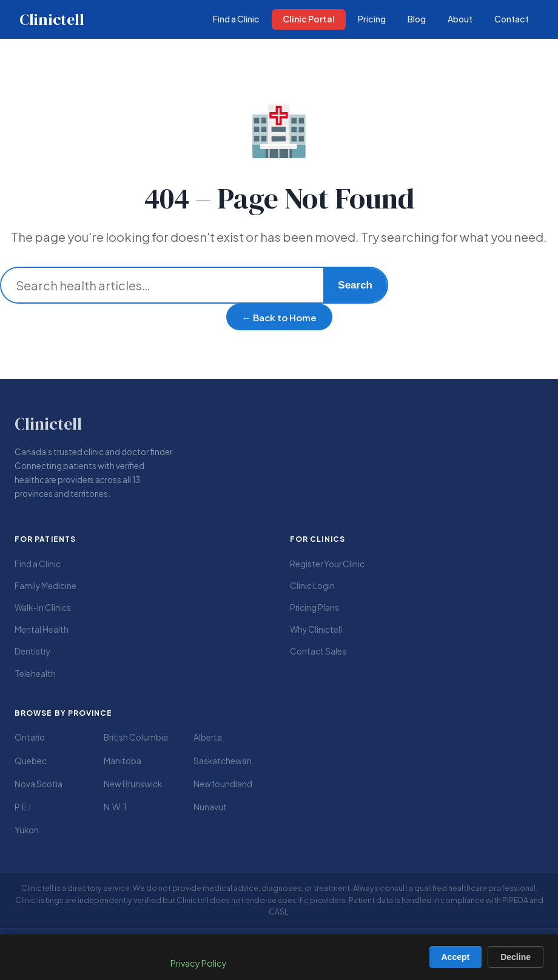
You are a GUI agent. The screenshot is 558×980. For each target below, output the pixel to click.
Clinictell (52, 19)
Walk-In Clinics (43, 608)
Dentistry (32, 651)
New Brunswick (133, 784)
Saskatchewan (223, 761)
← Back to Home (279, 317)
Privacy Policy (198, 963)
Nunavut (210, 807)
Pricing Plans (314, 608)
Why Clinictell (316, 629)
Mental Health (42, 629)
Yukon (27, 830)
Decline (516, 957)
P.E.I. (24, 807)
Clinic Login (312, 586)
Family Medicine (45, 586)
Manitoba (123, 761)
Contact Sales (318, 651)
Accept (456, 957)
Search (355, 285)
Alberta (208, 737)
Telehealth (35, 674)
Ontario (30, 737)
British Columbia (136, 737)
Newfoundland (223, 784)
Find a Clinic (38, 564)
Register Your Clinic (327, 564)
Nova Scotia (39, 784)
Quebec (31, 761)
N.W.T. (117, 807)
